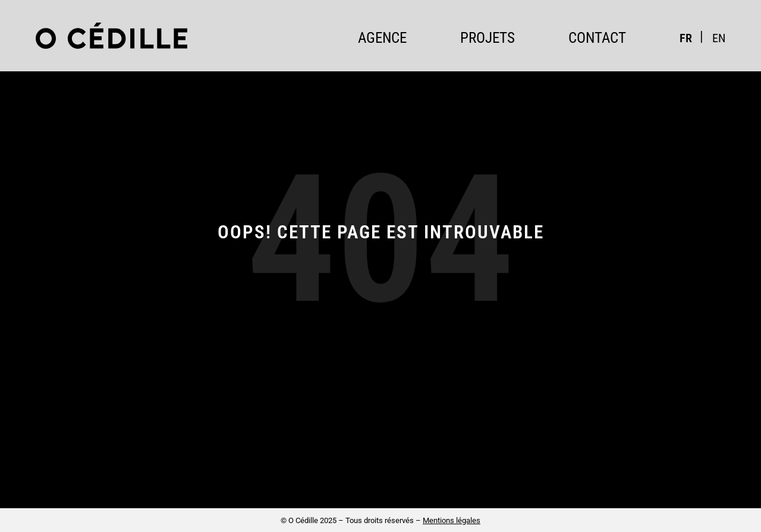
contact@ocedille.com (505, 475)
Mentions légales (452, 520)
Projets (488, 38)
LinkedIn (709, 473)
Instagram (661, 473)
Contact (597, 38)
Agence (382, 38)
